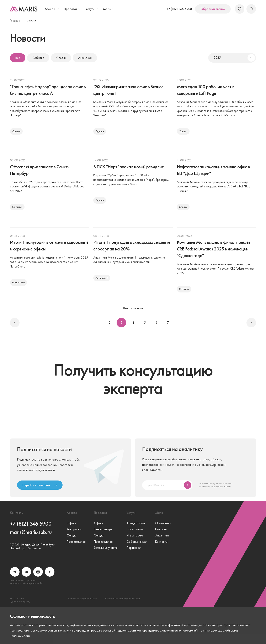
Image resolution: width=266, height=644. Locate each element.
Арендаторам (136, 523)
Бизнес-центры (103, 529)
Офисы (71, 523)
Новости (161, 529)
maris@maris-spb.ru (31, 532)
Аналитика (162, 536)
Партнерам (134, 548)
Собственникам (137, 542)
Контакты (161, 542)
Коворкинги (74, 529)
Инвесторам (135, 536)
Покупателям (135, 529)
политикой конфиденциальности (216, 487)
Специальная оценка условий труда (123, 598)
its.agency (25, 602)
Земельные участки (106, 548)
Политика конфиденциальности (82, 598)
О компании (163, 523)
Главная (15, 21)
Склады (71, 536)
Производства (76, 542)
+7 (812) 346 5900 (179, 9)
